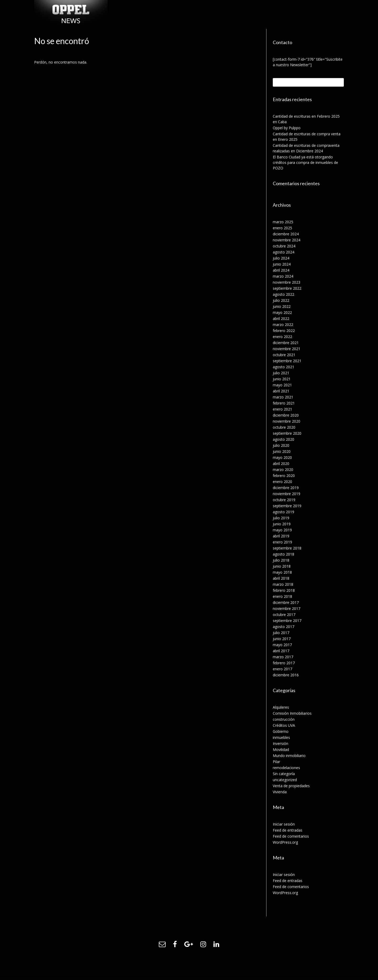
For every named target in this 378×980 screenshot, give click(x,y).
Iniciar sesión (284, 824)
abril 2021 (281, 391)
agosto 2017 (283, 627)
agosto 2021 (283, 367)
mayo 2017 (282, 645)
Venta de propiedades (291, 786)
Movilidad (281, 750)
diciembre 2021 (286, 343)
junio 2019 (282, 524)
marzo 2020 (283, 470)
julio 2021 (281, 373)
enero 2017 (282, 669)
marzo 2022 (283, 325)
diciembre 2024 (286, 234)
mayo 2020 (282, 457)
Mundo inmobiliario (289, 756)
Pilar (276, 762)
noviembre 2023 (287, 282)
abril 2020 (281, 463)
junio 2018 (282, 566)
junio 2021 (282, 379)
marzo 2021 (283, 397)
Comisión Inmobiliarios (292, 713)
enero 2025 (282, 228)
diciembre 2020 (286, 415)
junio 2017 (282, 639)
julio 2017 (281, 633)
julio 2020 (281, 445)
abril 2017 (281, 651)
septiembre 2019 (287, 506)
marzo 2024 (283, 276)
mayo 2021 (282, 385)
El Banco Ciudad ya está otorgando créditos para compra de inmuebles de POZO (305, 162)
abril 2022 (281, 318)
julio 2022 (281, 300)
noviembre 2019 (287, 494)
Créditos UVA (284, 725)
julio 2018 (281, 560)
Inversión (280, 743)
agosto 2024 (283, 252)
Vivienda (280, 792)
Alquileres (281, 707)
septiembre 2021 (287, 361)
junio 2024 (282, 264)
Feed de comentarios (291, 836)
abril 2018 (281, 578)
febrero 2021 (284, 403)
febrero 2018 (284, 590)
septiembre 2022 (287, 288)
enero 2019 (282, 542)
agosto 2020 (283, 439)
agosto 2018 (283, 554)
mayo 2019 (282, 530)
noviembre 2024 (287, 240)
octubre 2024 (284, 246)
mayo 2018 (282, 572)
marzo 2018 (283, 584)
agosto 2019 (283, 512)
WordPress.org (285, 842)
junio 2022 (282, 306)
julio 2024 (281, 258)
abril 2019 (281, 536)
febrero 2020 (284, 476)
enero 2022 (282, 337)
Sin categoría (284, 774)
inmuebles (281, 737)
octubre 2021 (284, 355)
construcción (284, 719)
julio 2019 (281, 518)
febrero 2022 (284, 331)
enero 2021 (282, 409)
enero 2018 (282, 596)
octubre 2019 (284, 500)
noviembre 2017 (287, 608)
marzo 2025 (283, 222)
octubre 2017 (284, 615)
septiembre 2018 (287, 548)
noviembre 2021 (287, 349)
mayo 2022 (282, 312)
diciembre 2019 (286, 488)
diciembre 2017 (286, 602)
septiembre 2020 (287, 433)
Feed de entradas (288, 830)
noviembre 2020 (287, 421)
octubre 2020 (284, 427)
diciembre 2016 (286, 675)
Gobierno (281, 731)
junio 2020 (282, 451)
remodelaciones (286, 768)
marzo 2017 (283, 657)
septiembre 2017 (287, 621)
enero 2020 (282, 482)
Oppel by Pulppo (287, 128)
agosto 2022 (283, 294)
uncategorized (285, 780)
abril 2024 (281, 270)
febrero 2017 (284, 663)
